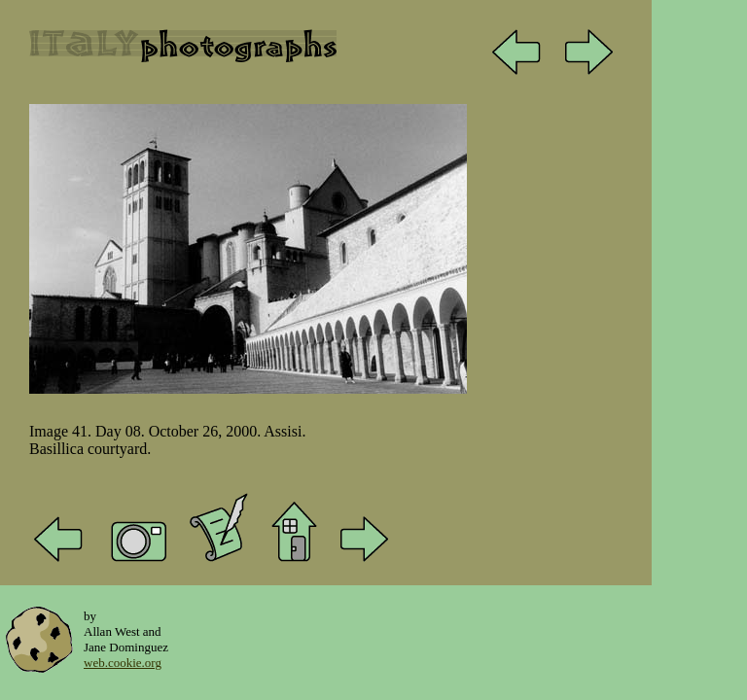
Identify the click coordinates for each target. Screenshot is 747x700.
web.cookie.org (123, 663)
